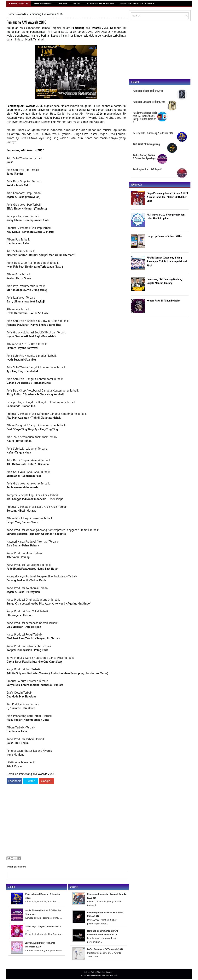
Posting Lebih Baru (17, 867)
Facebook (14, 781)
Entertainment (43, 3)
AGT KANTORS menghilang (146, 144)
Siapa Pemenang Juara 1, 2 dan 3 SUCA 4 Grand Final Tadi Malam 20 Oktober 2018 (167, 197)
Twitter (30, 781)
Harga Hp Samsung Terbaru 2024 (149, 102)
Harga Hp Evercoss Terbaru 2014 (164, 236)
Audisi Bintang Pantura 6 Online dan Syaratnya (144, 157)
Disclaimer (101, 972)
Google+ (46, 781)
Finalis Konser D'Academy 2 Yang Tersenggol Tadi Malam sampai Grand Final (167, 262)
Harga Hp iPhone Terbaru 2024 (148, 91)
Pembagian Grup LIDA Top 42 (147, 169)
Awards (62, 3)
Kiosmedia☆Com (19, 3)
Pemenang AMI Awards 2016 (26, 22)
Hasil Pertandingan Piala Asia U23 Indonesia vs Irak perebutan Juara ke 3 (145, 118)
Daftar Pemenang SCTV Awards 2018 (105, 949)
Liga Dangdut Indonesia (100, 3)
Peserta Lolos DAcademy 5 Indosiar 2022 (153, 133)
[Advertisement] (66, 821)
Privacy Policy (90, 972)
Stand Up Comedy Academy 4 (137, 3)
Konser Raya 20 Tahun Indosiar (163, 301)
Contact (110, 972)
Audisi (76, 3)
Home (11, 14)
